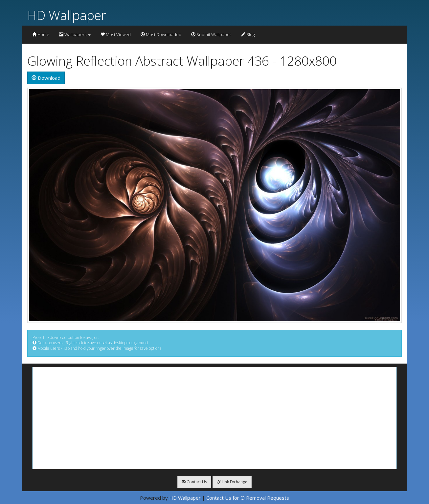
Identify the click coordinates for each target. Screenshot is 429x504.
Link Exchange (232, 482)
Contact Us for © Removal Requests (248, 498)
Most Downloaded (161, 34)
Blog (248, 34)
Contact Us (194, 482)
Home (41, 34)
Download (46, 78)
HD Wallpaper (67, 15)
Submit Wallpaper (211, 34)
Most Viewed (116, 34)
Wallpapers (75, 34)
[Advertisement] (214, 418)
